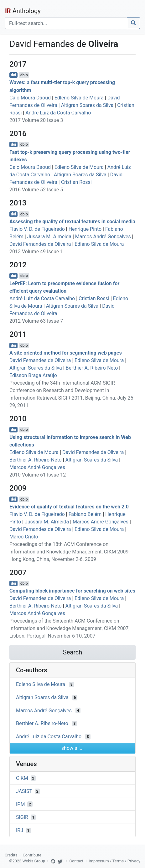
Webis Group (34, 861)
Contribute (32, 855)
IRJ (20, 830)
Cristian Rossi (76, 182)
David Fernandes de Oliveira (40, 244)
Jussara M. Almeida (49, 237)
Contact (77, 861)
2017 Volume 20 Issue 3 (36, 120)
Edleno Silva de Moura (79, 98)
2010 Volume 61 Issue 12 (38, 475)
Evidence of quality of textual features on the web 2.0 (69, 507)
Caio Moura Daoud (30, 98)
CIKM (22, 778)
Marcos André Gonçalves (103, 237)
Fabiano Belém (85, 514)
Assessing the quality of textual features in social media (72, 222)
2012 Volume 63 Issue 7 (36, 321)
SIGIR (22, 817)
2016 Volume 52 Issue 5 (36, 190)
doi (14, 75)
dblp (24, 75)
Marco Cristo (24, 537)
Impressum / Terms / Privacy (114, 861)
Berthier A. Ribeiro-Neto (92, 368)
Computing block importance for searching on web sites (72, 591)
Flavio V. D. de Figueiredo (37, 229)
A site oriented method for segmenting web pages (66, 353)
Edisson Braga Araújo (33, 375)
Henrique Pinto (85, 229)
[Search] (66, 23)
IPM (20, 804)
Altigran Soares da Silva (87, 105)
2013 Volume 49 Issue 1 (36, 252)
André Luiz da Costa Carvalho (58, 113)
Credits (11, 855)
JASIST (24, 791)
